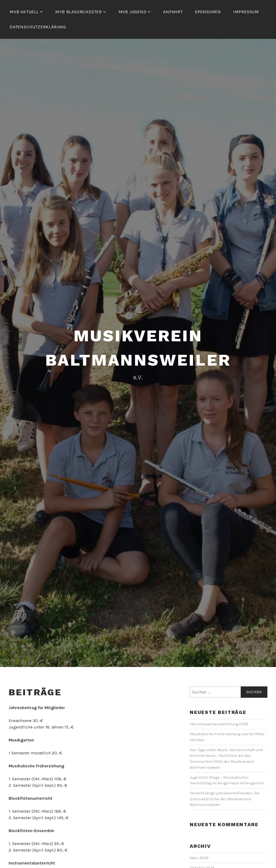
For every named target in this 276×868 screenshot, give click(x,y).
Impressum (246, 12)
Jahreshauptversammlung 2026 (219, 724)
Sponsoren (208, 12)
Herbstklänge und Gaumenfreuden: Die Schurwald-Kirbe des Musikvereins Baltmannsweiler (225, 799)
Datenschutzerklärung (38, 27)
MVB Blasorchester (79, 12)
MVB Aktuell (24, 12)
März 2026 (199, 858)
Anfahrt (173, 12)
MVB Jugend (133, 12)
